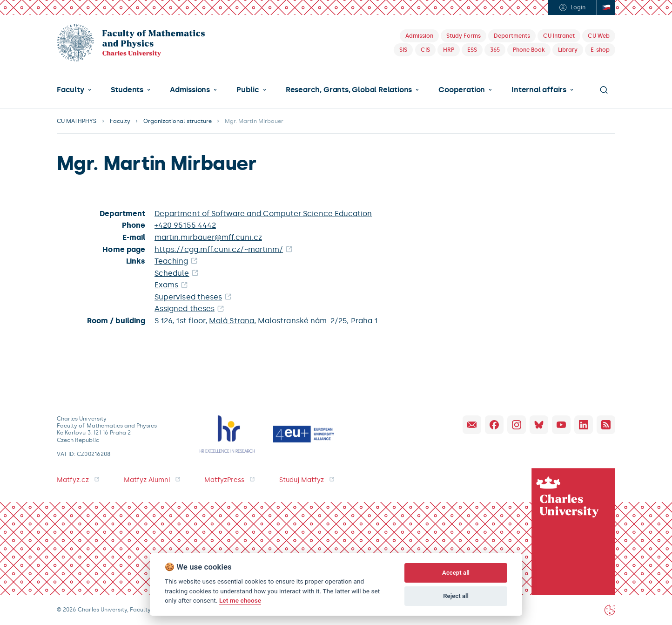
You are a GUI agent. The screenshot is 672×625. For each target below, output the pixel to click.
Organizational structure (178, 121)
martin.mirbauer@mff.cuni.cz (208, 237)
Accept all (456, 573)
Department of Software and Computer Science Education (263, 214)
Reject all (456, 596)
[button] (74, 90)
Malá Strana (232, 321)
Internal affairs (539, 90)
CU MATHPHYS (77, 121)
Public (248, 90)
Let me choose (240, 600)
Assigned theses (185, 309)
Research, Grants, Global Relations (349, 90)
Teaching (171, 261)
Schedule (172, 273)
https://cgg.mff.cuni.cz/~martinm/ (219, 249)
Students (127, 90)
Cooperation (462, 90)
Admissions (190, 90)
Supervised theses (188, 297)
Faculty (71, 90)
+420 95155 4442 (185, 225)
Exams (166, 285)
